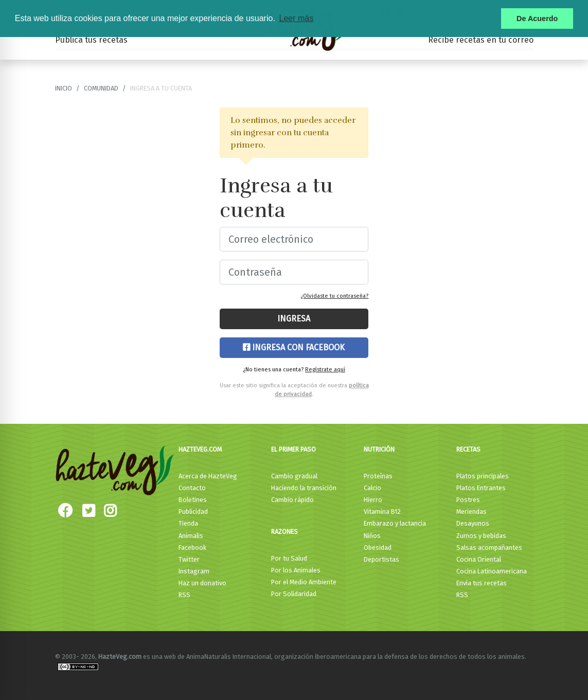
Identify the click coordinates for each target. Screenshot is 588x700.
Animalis (191, 536)
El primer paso (293, 449)
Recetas (468, 449)
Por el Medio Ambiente (304, 582)
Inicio (64, 88)
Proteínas (378, 476)
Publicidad (193, 511)
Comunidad (101, 88)
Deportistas (381, 559)
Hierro (373, 500)
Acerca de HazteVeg (208, 476)
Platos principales (483, 476)
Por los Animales (296, 570)
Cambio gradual (294, 476)
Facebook (192, 548)
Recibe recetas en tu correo (481, 40)
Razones (284, 532)
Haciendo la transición (304, 488)
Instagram (194, 571)
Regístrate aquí (325, 370)
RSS (184, 595)
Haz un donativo (202, 583)
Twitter (189, 559)
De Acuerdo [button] (537, 19)
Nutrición (379, 449)
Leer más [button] (296, 18)
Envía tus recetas (482, 583)
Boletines (193, 500)
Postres (468, 500)
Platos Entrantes (481, 488)
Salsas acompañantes (489, 548)
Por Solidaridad (294, 594)
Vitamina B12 (382, 511)
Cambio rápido (292, 500)
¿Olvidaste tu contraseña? (334, 296)
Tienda (188, 523)
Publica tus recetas (91, 40)
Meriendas (471, 511)
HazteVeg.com (200, 449)
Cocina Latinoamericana (492, 571)
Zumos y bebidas (481, 536)
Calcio (372, 488)
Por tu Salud (289, 558)
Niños (372, 536)
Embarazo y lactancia (395, 523)
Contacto (192, 488)
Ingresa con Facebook (294, 347)
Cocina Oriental (479, 559)
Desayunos (473, 523)
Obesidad (378, 548)
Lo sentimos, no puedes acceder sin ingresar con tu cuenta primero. (293, 133)
